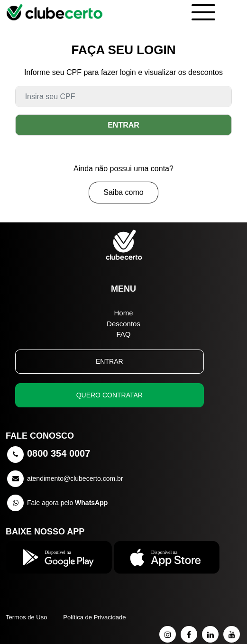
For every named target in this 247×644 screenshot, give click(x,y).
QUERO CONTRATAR (110, 395)
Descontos (123, 324)
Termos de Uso (26, 617)
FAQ (123, 334)
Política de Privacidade (94, 617)
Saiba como (123, 192)
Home (123, 313)
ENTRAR (123, 125)
